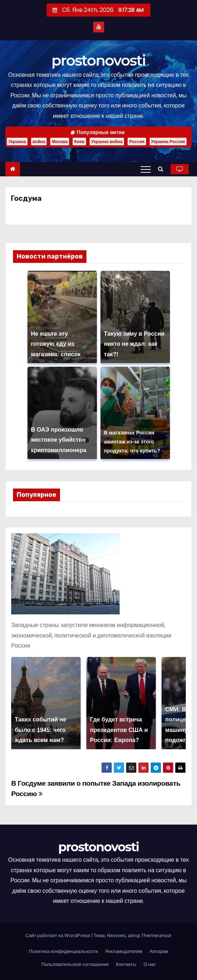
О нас (150, 964)
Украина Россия (168, 142)
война (39, 142)
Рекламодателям (124, 951)
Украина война (107, 142)
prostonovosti (98, 60)
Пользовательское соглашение (75, 964)
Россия (137, 142)
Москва (60, 142)
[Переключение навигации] (146, 169)
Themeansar (157, 935)
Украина (17, 142)
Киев (79, 142)
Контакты (126, 964)
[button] (162, 169)
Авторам (159, 951)
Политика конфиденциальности (63, 951)
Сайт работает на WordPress (58, 935)
